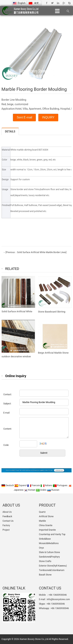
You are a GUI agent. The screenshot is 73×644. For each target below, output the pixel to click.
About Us (7, 512)
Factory (6, 525)
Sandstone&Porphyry (49, 557)
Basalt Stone (45, 575)
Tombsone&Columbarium (52, 570)
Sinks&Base (45, 539)
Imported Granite (47, 530)
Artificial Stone (46, 516)
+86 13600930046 (56, 604)
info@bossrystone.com (58, 599)
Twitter (52, 3)
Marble (42, 521)
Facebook (47, 3)
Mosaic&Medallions (49, 543)
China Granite (46, 525)
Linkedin (58, 3)
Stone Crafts (45, 561)
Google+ (64, 3)
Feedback (7, 516)
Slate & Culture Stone (49, 552)
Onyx (42, 548)
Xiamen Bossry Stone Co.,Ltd (34, 639)
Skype (69, 3)
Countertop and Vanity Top (52, 534)
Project (6, 530)
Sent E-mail (24, 117)
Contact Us (8, 521)
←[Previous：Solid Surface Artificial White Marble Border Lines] (35, 252)
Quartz (42, 512)
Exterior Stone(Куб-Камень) (53, 566)
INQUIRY (48, 117)
